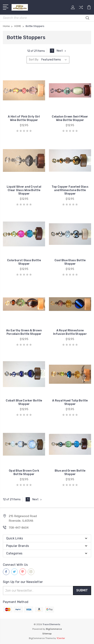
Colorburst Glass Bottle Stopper (24, 262)
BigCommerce (54, 629)
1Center (61, 638)
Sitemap (47, 634)
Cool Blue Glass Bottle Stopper (70, 262)
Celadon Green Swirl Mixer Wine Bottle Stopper (70, 118)
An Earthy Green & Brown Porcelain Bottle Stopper (24, 332)
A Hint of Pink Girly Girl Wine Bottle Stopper (24, 118)
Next (62, 51)
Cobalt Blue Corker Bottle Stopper (24, 402)
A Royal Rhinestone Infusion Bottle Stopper (70, 332)
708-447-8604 (19, 528)
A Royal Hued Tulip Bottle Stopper (70, 402)
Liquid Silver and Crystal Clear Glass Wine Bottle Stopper (24, 190)
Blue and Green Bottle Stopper (70, 472)
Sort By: (34, 60)
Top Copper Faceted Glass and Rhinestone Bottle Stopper (70, 190)
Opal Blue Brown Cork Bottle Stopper (24, 472)
